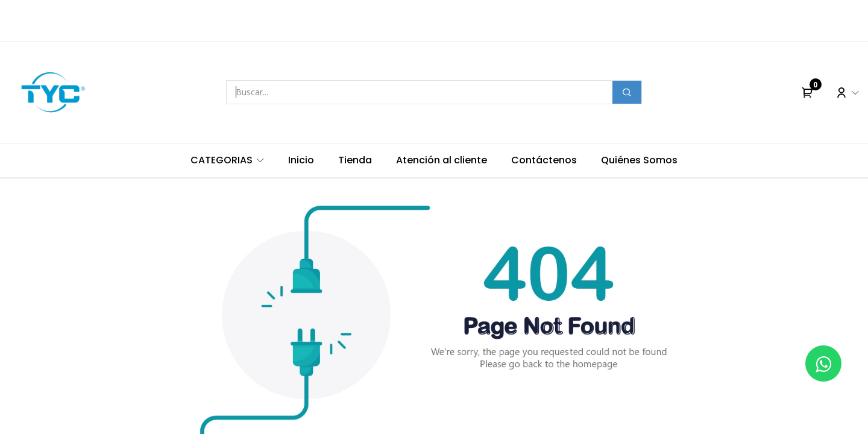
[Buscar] (627, 92)
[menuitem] (227, 160)
